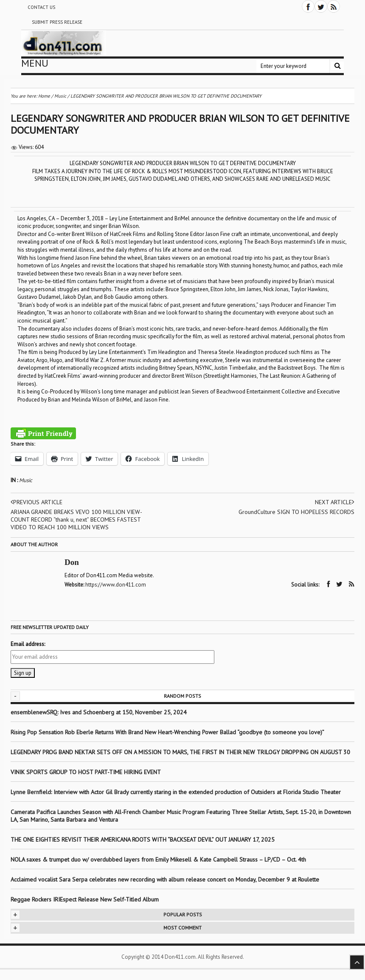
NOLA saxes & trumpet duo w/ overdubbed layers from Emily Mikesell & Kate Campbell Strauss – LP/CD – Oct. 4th (158, 859)
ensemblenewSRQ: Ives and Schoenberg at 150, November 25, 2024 (99, 712)
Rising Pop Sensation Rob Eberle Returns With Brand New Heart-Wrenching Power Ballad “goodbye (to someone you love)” (167, 732)
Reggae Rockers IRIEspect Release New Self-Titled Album (86, 899)
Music (26, 480)
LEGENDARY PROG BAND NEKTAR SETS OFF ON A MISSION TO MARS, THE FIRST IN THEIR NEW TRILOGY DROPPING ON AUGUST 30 (180, 752)
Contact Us (41, 7)
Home (44, 96)
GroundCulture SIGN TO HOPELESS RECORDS (296, 512)
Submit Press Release (57, 22)
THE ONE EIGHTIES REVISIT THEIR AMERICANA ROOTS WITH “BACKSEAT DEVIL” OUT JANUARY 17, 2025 (143, 840)
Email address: (28, 644)
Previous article (36, 502)
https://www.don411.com (116, 585)
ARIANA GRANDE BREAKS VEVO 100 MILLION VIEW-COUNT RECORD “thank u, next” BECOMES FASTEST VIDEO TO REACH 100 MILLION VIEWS (76, 519)
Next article (335, 502)
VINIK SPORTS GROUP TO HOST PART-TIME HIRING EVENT (86, 772)
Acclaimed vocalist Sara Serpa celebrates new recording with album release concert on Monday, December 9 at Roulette (165, 879)
